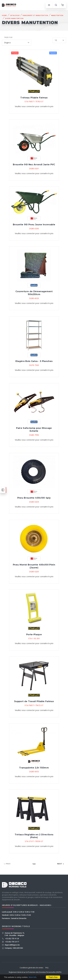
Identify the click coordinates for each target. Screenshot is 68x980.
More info (32, 977)
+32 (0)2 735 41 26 (12, 939)
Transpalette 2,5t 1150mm (34, 768)
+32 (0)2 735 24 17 (12, 942)
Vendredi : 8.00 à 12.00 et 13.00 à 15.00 (16, 915)
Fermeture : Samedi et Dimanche (14, 918)
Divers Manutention (14, 18)
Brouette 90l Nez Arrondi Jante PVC (34, 165)
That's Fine (53, 977)
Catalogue (15, 15)
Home (4, 15)
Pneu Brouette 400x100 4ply (34, 498)
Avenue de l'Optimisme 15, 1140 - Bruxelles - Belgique (14, 934)
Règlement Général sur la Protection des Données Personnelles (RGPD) (35, 972)
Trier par (8, 37)
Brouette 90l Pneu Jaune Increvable (34, 225)
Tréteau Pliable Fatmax (34, 98)
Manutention (57, 15)
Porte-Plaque (34, 634)
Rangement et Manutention (35, 15)
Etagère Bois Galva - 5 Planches (34, 361)
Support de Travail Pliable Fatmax (34, 701)
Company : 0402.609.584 (14, 948)
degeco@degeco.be (12, 945)
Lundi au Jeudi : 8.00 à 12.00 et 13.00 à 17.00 (18, 912)
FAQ (47, 968)
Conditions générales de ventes (31, 968)
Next (61, 864)
